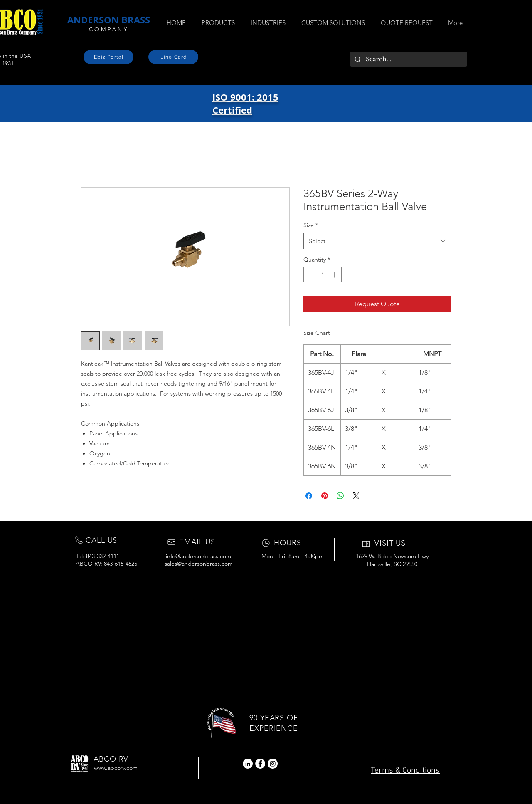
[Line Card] (173, 57)
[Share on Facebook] (309, 496)
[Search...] (408, 59)
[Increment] (335, 275)
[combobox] (377, 241)
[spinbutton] (323, 275)
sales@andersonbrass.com (199, 564)
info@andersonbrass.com (198, 556)
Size (311, 225)
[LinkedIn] (248, 764)
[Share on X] (356, 496)
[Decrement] (310, 275)
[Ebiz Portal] (108, 57)
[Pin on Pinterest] (325, 496)
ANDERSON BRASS (109, 20)
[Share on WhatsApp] (340, 496)
